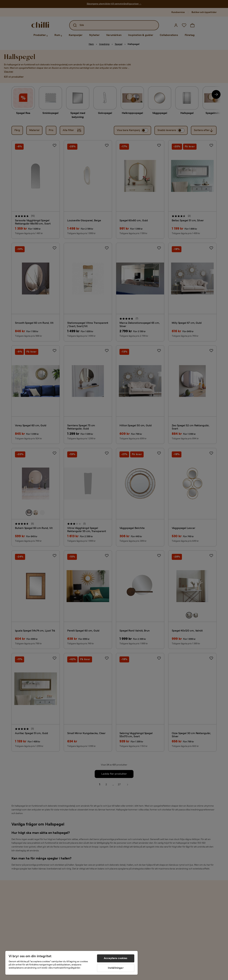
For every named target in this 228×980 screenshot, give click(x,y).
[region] (71, 963)
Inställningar (116, 968)
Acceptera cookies (116, 958)
